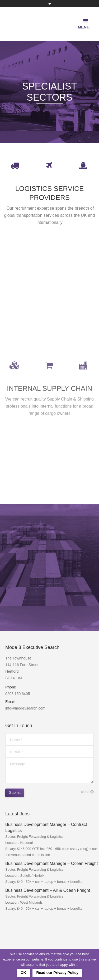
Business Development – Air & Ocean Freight (48, 890)
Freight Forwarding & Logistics (40, 837)
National (26, 843)
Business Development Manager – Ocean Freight (51, 863)
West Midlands (31, 902)
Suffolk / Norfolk (32, 876)
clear (85, 792)
